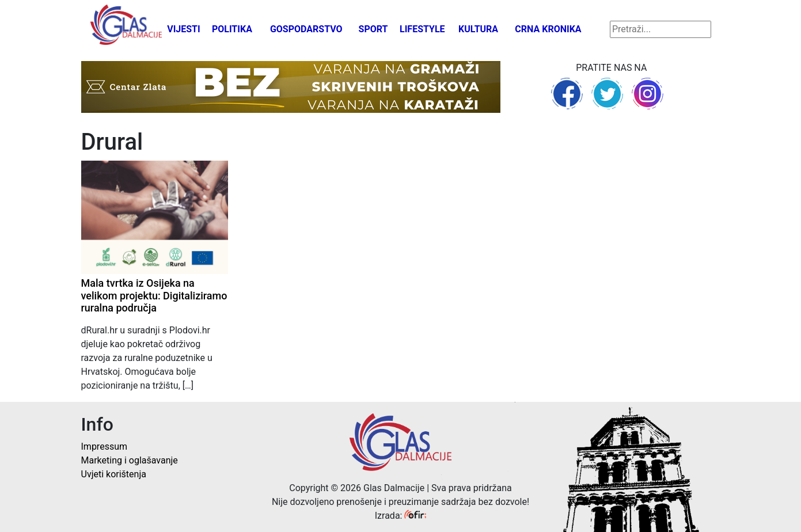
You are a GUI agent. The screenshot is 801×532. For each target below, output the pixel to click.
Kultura (478, 29)
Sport (373, 29)
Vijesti (184, 29)
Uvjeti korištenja (114, 474)
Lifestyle (422, 29)
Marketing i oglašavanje (130, 460)
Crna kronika (548, 29)
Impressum (105, 447)
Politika (232, 29)
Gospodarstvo (306, 29)
